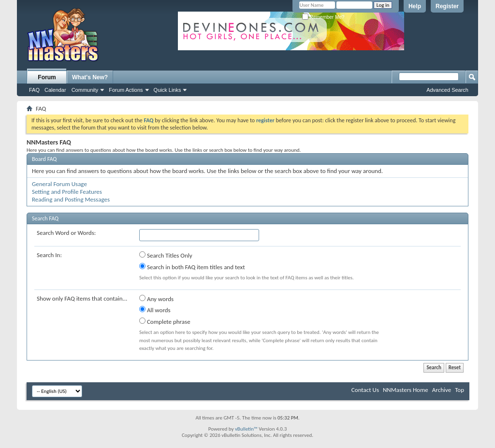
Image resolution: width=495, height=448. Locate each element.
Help (415, 6)
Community (85, 90)
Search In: (49, 255)
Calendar (55, 90)
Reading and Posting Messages (71, 199)
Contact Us (365, 390)
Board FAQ (44, 159)
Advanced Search (447, 90)
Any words (156, 299)
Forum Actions (126, 90)
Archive (442, 390)
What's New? (90, 77)
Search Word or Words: (66, 233)
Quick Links (167, 90)
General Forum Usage (59, 184)
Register (447, 6)
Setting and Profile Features (67, 192)
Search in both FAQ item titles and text (192, 267)
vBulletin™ (246, 429)
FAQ (34, 90)
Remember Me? (323, 17)
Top (459, 390)
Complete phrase (165, 321)
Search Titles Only (166, 255)
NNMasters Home (406, 390)
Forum (47, 77)
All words (155, 310)
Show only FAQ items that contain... (82, 298)
